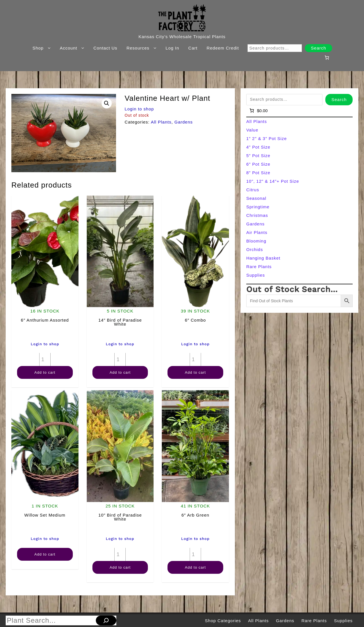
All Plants (161, 122)
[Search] (106, 620)
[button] (107, 103)
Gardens (184, 122)
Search (318, 48)
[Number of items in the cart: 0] (327, 57)
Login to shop (139, 109)
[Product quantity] (45, 359)
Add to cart (45, 372)
